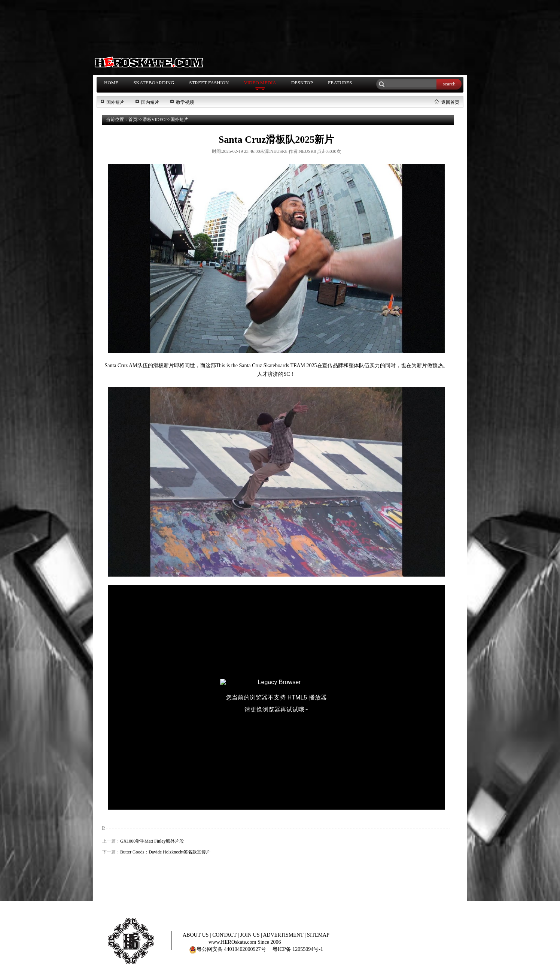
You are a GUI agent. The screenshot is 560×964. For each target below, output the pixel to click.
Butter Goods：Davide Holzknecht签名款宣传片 (165, 852)
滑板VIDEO (154, 120)
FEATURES (340, 83)
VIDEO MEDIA (260, 83)
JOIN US (251, 935)
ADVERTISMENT (284, 935)
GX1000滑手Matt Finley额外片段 (152, 841)
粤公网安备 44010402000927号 (228, 949)
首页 (133, 120)
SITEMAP (318, 935)
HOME (111, 83)
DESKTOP (302, 83)
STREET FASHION (209, 83)
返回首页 (450, 102)
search (449, 84)
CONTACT (225, 935)
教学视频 (185, 102)
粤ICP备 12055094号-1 (298, 949)
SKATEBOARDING (154, 83)
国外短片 (115, 102)
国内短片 (150, 102)
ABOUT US (196, 935)
